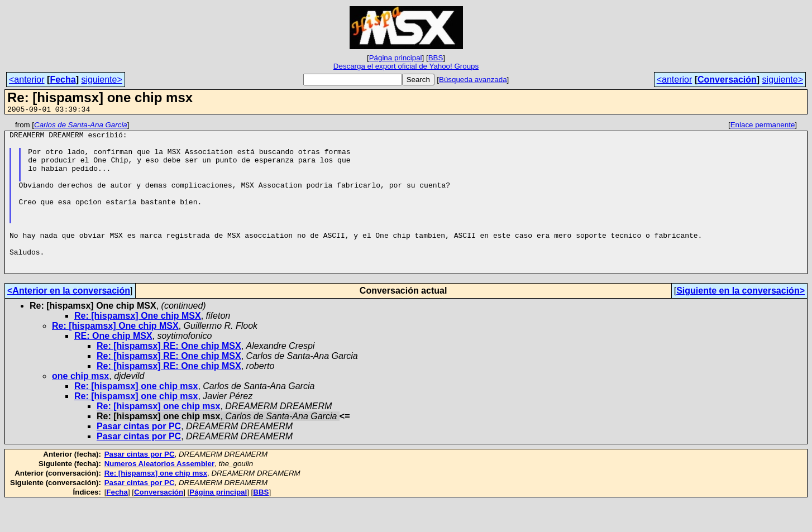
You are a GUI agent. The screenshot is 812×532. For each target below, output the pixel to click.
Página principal (396, 58)
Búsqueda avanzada (473, 80)
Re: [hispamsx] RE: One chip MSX (169, 376)
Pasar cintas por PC (139, 456)
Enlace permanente (763, 126)
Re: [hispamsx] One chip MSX (138, 346)
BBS (436, 58)
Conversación (727, 80)
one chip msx (80, 406)
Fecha (63, 80)
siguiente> (101, 80)
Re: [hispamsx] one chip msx (136, 416)
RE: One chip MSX (113, 366)
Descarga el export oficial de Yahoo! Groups (406, 66)
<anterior (27, 80)
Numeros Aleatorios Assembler (160, 494)
